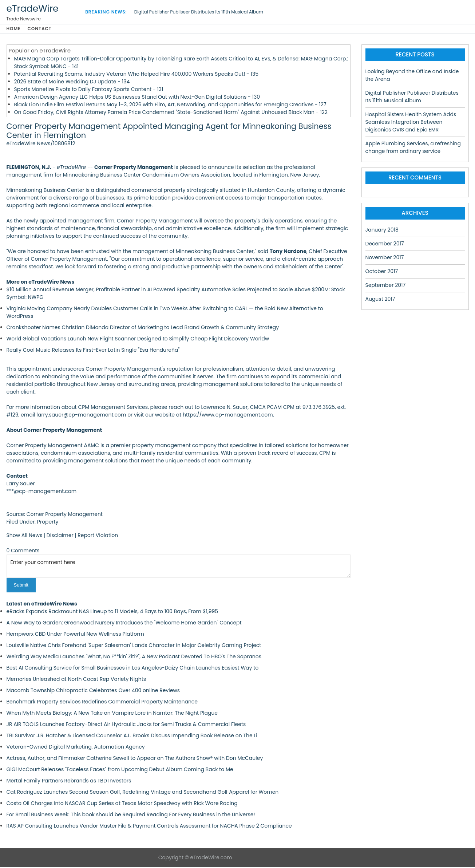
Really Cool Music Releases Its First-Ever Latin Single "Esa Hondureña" (93, 351)
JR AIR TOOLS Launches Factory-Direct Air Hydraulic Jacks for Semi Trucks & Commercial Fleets (126, 725)
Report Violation (98, 537)
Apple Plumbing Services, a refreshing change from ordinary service (413, 148)
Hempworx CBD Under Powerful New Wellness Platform (75, 635)
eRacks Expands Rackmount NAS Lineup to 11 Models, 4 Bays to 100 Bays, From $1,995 (112, 612)
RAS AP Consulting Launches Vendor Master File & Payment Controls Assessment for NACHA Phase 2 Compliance (149, 827)
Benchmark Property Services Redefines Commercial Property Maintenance (102, 703)
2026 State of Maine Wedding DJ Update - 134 (72, 83)
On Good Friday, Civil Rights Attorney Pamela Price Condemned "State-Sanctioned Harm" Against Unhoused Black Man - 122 (171, 113)
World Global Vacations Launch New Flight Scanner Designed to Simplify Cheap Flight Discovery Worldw (138, 340)
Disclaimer (60, 537)
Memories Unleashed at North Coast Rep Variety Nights (76, 680)
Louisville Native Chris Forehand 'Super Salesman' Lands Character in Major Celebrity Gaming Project (134, 646)
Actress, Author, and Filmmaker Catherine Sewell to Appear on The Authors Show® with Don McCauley (135, 759)
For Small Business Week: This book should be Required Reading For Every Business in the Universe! (131, 816)
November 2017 (385, 259)
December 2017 (385, 245)
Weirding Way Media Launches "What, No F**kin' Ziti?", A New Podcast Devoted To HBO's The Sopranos (134, 658)
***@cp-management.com (42, 493)
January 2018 (382, 231)
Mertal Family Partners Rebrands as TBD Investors (69, 782)
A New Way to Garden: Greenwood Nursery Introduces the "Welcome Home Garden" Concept (124, 624)
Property (48, 523)
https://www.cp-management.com (228, 416)
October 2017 (382, 272)
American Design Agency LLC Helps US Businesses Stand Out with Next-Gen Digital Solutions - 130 (137, 98)
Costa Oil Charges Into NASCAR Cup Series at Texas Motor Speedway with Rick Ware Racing (122, 804)
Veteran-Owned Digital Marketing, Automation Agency (76, 748)
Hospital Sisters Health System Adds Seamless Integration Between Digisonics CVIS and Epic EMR (411, 123)
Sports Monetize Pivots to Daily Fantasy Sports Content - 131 (89, 90)
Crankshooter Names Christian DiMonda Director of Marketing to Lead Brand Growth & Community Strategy (143, 329)
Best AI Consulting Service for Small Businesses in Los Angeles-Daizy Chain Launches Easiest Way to (133, 669)
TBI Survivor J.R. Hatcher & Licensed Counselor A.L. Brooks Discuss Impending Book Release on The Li (132, 737)
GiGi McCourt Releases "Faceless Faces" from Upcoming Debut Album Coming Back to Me (120, 770)
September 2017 (386, 286)
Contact (43, 29)
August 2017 (380, 300)
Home (14, 29)
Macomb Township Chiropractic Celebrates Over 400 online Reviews (93, 691)
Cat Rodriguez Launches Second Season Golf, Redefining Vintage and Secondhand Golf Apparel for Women (143, 793)
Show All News (25, 537)
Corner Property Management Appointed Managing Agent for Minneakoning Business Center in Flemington (169, 132)
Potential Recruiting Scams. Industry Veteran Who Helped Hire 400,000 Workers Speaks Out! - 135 (136, 75)
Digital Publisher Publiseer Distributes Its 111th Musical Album (199, 12)
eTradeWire (33, 9)
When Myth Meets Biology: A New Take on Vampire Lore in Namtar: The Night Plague (112, 714)
